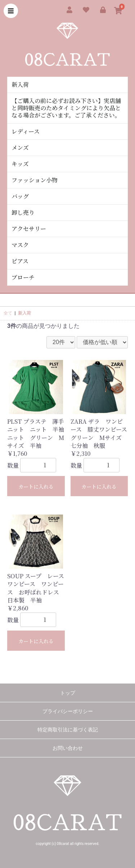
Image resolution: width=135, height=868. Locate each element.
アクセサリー (29, 229)
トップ (68, 693)
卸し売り (23, 212)
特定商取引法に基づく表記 (68, 730)
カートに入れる (36, 486)
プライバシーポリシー (68, 711)
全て (8, 313)
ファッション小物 (35, 180)
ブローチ (23, 277)
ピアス (20, 261)
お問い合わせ (68, 748)
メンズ (20, 148)
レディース (26, 131)
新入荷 (20, 84)
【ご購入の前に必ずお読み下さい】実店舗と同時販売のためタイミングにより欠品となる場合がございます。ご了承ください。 (66, 108)
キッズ (20, 164)
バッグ (20, 196)
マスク (20, 245)
